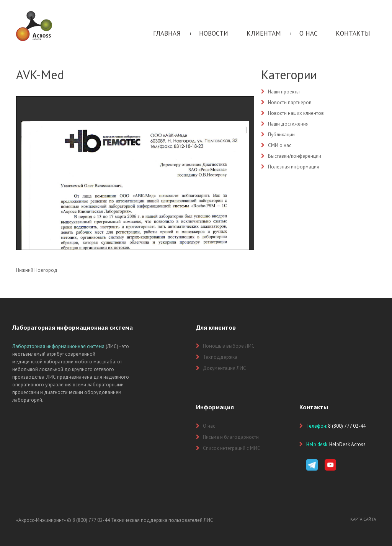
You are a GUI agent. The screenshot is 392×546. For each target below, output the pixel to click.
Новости (214, 33)
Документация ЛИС (225, 368)
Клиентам (264, 33)
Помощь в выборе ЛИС (229, 346)
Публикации (281, 135)
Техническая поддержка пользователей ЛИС (162, 520)
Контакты (353, 33)
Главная (167, 33)
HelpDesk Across (347, 444)
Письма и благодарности (231, 437)
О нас (308, 33)
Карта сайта (363, 519)
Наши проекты (284, 92)
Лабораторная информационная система (58, 346)
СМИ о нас (280, 145)
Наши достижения (288, 124)
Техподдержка (220, 357)
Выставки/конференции (295, 156)
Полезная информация (294, 167)
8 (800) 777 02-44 (91, 520)
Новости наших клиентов (296, 113)
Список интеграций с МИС (232, 448)
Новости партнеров (290, 102)
